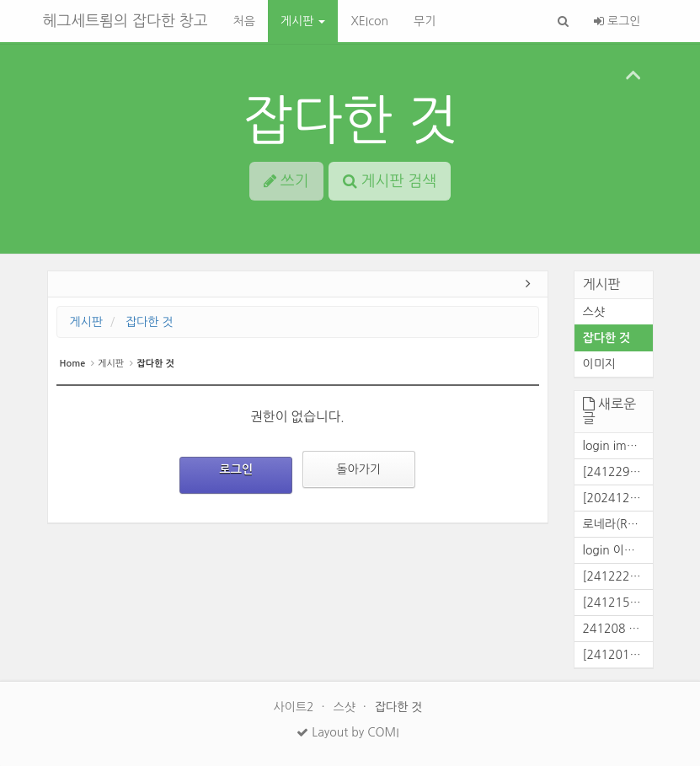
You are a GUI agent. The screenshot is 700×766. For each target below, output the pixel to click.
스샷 (594, 312)
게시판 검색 (390, 181)
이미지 (599, 364)
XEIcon (369, 21)
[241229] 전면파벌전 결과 (618, 472)
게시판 (303, 21)
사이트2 (296, 707)
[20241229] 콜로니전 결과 (618, 498)
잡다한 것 (350, 120)
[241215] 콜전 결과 (618, 603)
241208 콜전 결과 (618, 629)
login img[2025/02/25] (618, 446)
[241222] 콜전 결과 (618, 576)
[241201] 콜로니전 (618, 655)
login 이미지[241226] (618, 550)
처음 (244, 21)
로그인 (617, 21)
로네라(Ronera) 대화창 (618, 524)
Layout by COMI (347, 732)
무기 (425, 21)
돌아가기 (358, 469)
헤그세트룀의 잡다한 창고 (126, 21)
